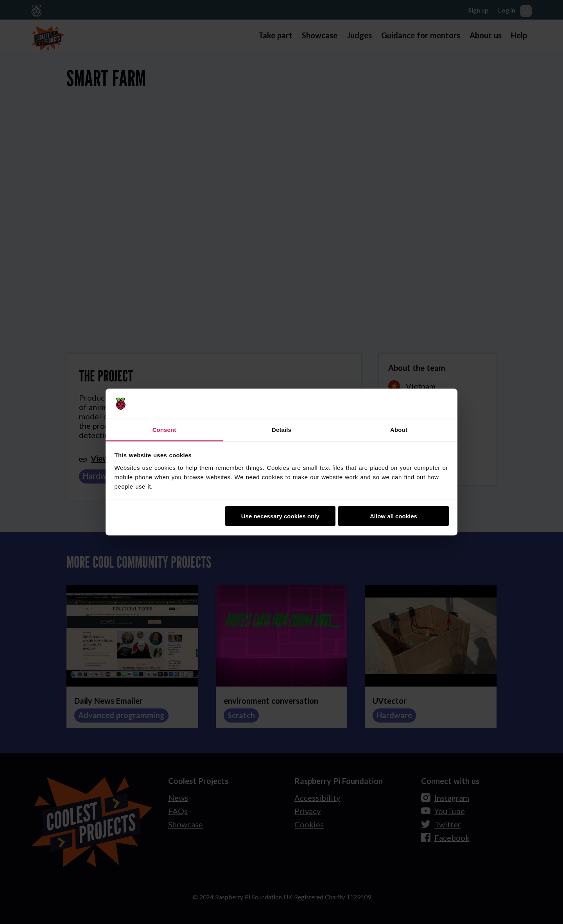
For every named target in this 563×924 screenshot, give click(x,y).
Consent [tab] (164, 429)
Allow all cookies (394, 516)
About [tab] (399, 429)
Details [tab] (281, 429)
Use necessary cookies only (280, 516)
